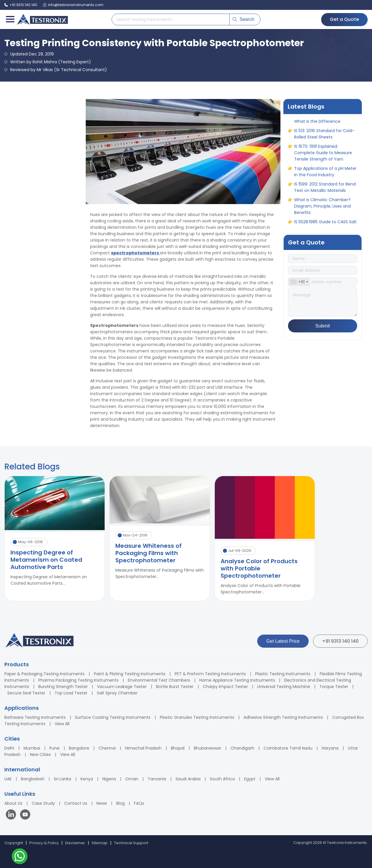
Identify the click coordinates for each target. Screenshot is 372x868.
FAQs (139, 803)
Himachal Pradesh (143, 748)
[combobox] (299, 282)
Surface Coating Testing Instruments (113, 717)
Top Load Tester (71, 693)
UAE (8, 779)
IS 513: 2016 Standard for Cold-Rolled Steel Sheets (324, 137)
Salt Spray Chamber (117, 693)
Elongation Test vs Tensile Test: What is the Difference (326, 121)
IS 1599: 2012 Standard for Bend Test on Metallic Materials (325, 190)
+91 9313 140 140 (340, 641)
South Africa (222, 779)
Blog (120, 803)
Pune (54, 748)
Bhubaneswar (208, 748)
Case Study (43, 803)
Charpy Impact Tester (225, 687)
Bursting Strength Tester (63, 687)
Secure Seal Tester (26, 693)
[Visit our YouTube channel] (25, 815)
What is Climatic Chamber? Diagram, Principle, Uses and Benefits (322, 209)
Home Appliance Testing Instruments (237, 680)
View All (62, 724)
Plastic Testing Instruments (283, 674)
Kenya (87, 779)
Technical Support (131, 843)
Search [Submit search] (243, 19)
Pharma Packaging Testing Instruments (78, 680)
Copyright (14, 843)
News (102, 803)
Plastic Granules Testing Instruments (197, 717)
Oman (132, 779)
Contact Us (76, 803)
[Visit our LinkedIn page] (12, 815)
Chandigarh (242, 748)
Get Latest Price (283, 641)
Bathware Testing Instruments (35, 717)
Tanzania (157, 779)
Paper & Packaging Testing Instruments (44, 674)
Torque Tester (334, 687)
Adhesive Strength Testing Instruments (283, 717)
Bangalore (79, 748)
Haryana (330, 748)
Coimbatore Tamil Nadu (288, 748)
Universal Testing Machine (284, 687)
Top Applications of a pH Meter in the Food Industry (325, 175)
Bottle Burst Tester (175, 687)
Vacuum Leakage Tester (122, 687)
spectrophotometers (135, 253)
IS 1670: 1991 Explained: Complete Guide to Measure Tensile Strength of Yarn (323, 156)
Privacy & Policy (44, 843)
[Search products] (171, 19)
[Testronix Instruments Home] (42, 19)
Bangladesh (33, 779)
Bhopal (178, 748)
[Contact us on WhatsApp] (20, 857)
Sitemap (100, 843)
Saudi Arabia (188, 779)
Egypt (250, 779)
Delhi (9, 748)
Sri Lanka (62, 779)
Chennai (107, 748)
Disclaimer (75, 843)
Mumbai (32, 748)
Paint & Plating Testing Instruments (130, 674)
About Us (13, 803)
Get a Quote (344, 19)
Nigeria (109, 779)
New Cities (40, 754)
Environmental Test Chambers (159, 680)
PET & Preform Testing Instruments (210, 674)
